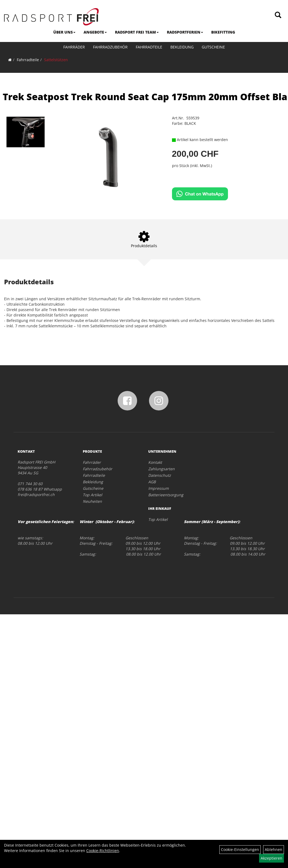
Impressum (158, 488)
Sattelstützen (56, 60)
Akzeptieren (272, 858)
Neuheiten (92, 501)
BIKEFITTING (223, 32)
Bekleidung (182, 47)
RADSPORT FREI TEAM (137, 32)
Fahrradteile (149, 47)
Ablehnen (274, 849)
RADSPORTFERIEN (185, 32)
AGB (152, 482)
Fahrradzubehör (110, 47)
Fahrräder (74, 47)
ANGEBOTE (95, 32)
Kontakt (155, 462)
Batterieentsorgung (166, 495)
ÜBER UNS (64, 32)
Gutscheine (213, 47)
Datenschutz (160, 475)
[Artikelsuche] (278, 15)
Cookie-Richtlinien (103, 851)
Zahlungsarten (161, 469)
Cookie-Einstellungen (240, 849)
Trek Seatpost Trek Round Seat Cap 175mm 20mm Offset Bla (145, 97)
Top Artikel (92, 495)
